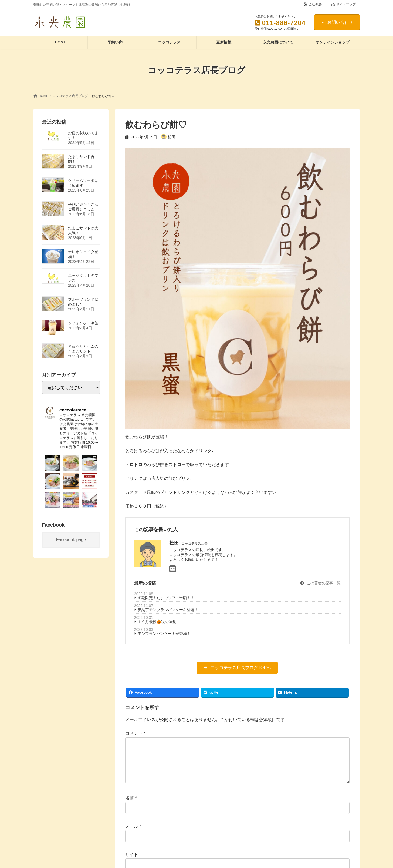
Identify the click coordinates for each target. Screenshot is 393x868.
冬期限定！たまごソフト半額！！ (166, 598)
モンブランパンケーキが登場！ (164, 634)
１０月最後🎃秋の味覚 (157, 622)
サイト (132, 863)
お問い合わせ (337, 22)
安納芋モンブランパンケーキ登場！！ (170, 610)
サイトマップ (343, 4)
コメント (135, 733)
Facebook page (71, 539)
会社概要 (313, 4)
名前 (131, 807)
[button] (237, 668)
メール (133, 835)
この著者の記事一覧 (320, 583)
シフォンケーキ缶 (83, 323)
